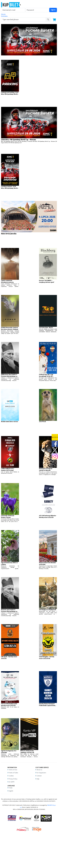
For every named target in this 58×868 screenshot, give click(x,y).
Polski (10, 788)
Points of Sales (13, 773)
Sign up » (3, 14)
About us (39, 770)
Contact (39, 776)
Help (38, 779)
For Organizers (41, 773)
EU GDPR (11, 782)
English (11, 791)
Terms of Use (13, 770)
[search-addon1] (23, 20)
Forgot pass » (4, 16)
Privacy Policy (13, 779)
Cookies (11, 776)
